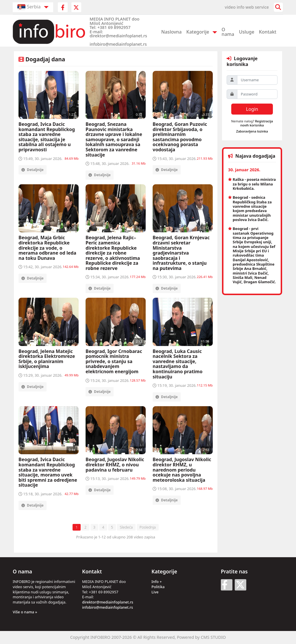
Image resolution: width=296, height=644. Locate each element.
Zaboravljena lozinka (252, 131)
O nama (228, 32)
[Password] (257, 94)
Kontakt (268, 32)
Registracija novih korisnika (257, 123)
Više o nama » (25, 612)
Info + (157, 582)
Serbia (29, 7)
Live (155, 592)
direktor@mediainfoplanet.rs (108, 602)
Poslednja (148, 527)
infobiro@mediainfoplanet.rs (108, 607)
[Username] (257, 80)
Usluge (247, 32)
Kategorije (198, 32)
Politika (158, 587)
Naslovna (172, 32)
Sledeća (126, 527)
